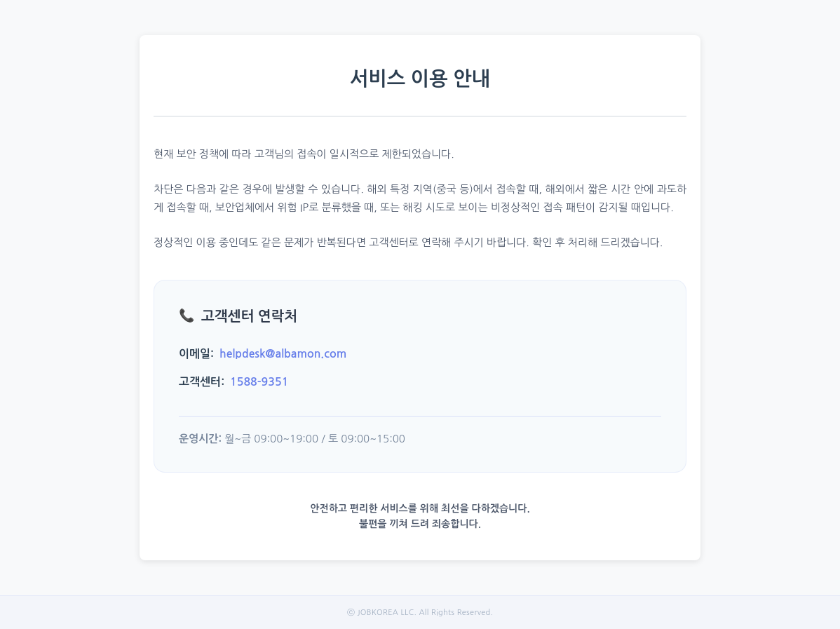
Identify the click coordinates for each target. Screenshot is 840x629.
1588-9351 (259, 382)
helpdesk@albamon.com (283, 354)
